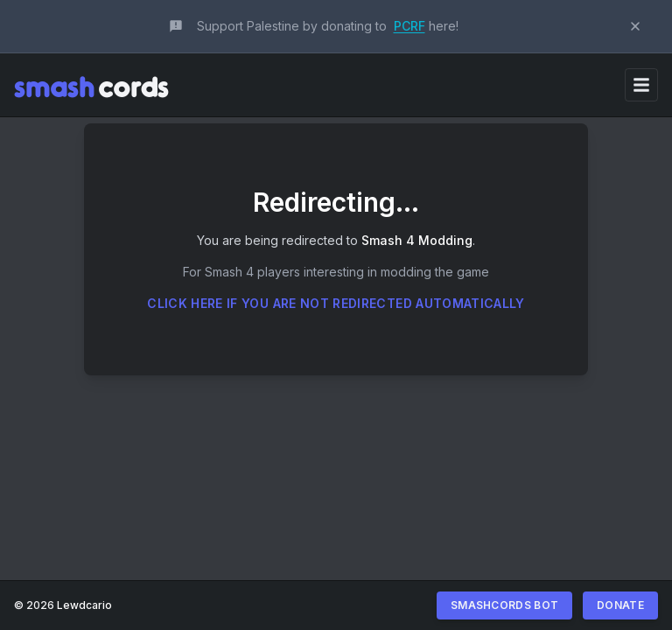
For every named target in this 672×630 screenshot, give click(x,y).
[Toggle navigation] (641, 85)
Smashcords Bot (504, 605)
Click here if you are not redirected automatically (336, 303)
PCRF (409, 26)
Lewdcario (84, 605)
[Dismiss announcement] (635, 26)
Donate (620, 605)
